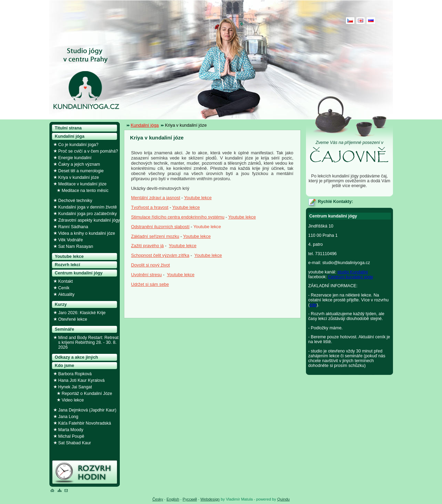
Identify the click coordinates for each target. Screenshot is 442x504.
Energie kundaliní (75, 158)
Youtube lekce (198, 198)
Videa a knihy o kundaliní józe (87, 233)
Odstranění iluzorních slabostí (160, 227)
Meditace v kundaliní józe (83, 184)
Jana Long (68, 417)
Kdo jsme (65, 366)
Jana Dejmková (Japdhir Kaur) (87, 410)
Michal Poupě (71, 436)
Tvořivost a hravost (150, 207)
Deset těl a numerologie (81, 171)
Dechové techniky (75, 201)
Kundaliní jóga (145, 125)
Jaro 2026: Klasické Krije (82, 313)
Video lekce (73, 400)
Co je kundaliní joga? (78, 145)
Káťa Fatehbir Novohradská (85, 423)
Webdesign (210, 499)
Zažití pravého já (148, 246)
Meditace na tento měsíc (85, 191)
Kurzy (61, 304)
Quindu (284, 499)
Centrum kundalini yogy (350, 277)
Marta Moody (71, 430)
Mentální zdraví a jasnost (156, 198)
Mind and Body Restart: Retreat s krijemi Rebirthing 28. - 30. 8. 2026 (89, 342)
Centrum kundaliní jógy (79, 273)
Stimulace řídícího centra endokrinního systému (178, 217)
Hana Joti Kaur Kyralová (81, 380)
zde (313, 305)
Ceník (64, 288)
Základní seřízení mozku (155, 236)
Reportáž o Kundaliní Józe (87, 394)
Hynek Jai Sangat (75, 387)
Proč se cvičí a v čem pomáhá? (88, 151)
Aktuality (66, 294)
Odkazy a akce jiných (76, 357)
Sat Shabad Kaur (75, 443)
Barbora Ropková (75, 374)
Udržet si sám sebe (150, 284)
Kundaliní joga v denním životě (88, 207)
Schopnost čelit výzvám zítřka (160, 255)
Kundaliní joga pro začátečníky (88, 214)
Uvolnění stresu (147, 275)
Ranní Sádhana (73, 227)
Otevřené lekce (73, 319)
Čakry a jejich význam (79, 164)
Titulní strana (68, 128)
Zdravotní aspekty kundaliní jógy (89, 220)
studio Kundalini (353, 272)
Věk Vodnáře (71, 240)
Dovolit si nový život (151, 265)
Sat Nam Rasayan (76, 246)
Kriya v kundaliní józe (79, 177)
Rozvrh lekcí (68, 265)
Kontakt (66, 281)
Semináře (65, 329)
